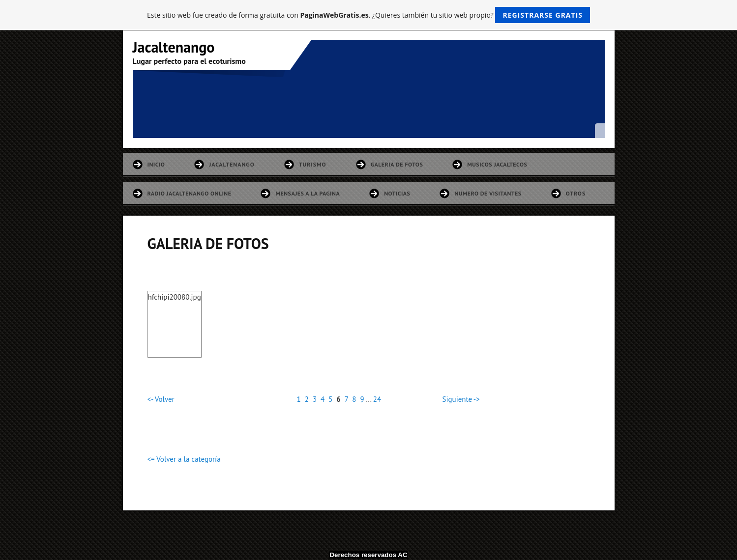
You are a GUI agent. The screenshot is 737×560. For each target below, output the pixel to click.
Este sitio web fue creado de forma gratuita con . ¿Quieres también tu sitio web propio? (368, 15)
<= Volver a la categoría (184, 459)
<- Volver (161, 399)
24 (377, 399)
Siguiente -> (461, 399)
